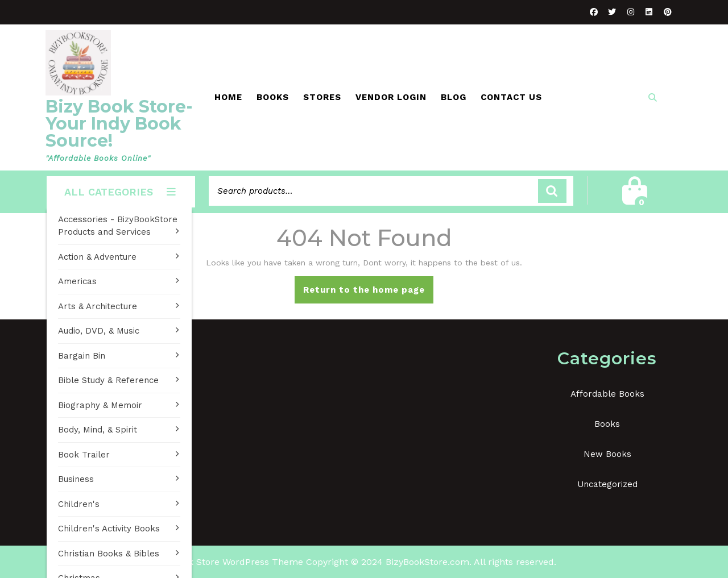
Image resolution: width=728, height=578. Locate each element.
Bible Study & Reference (108, 380)
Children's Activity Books (109, 529)
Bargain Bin (82, 356)
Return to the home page (368, 293)
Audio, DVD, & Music (99, 331)
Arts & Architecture (98, 306)
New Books (607, 454)
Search (552, 191)
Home (228, 97)
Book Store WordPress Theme (238, 562)
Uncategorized (607, 484)
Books (273, 97)
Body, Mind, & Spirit (98, 430)
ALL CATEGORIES (121, 192)
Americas (77, 281)
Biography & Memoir (100, 405)
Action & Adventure (97, 257)
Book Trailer (84, 455)
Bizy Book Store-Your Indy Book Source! (119, 124)
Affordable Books (607, 394)
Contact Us (511, 97)
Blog (454, 97)
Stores (322, 97)
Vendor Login (391, 97)
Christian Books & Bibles (109, 554)
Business (76, 479)
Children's (79, 504)
